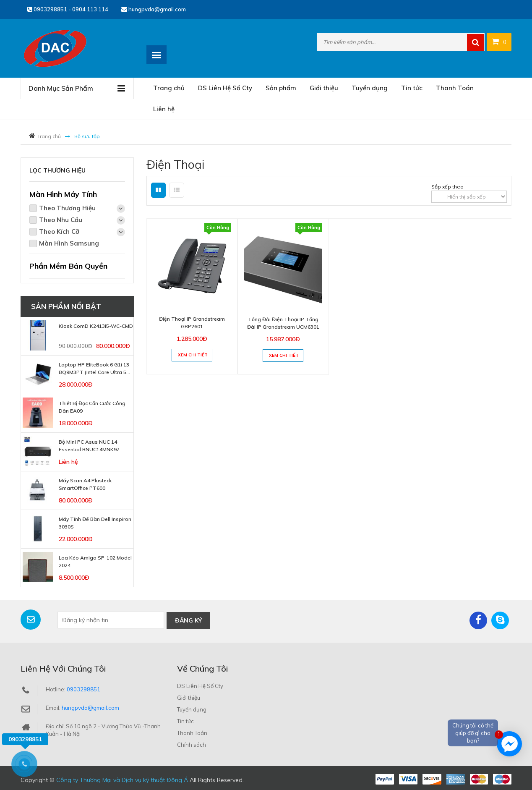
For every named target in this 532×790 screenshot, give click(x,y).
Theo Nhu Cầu (82, 220)
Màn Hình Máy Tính (63, 194)
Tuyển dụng (370, 88)
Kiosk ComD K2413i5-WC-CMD (96, 326)
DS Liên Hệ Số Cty (225, 88)
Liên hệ (164, 109)
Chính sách (192, 744)
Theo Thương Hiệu (82, 208)
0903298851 (83, 689)
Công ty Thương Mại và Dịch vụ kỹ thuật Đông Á (122, 780)
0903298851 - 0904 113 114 (68, 9)
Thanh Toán (455, 88)
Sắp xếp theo (447, 187)
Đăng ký (188, 620)
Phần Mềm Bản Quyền (68, 266)
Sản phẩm (281, 88)
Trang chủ (169, 88)
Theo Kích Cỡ (82, 232)
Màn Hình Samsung (69, 243)
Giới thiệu (324, 88)
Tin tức (412, 88)
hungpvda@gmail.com (154, 9)
